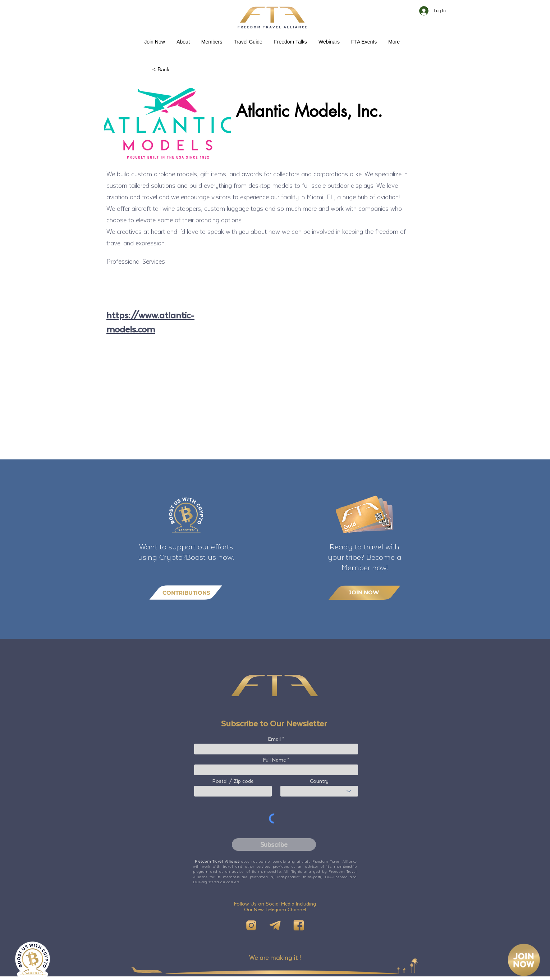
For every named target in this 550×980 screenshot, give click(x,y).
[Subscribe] (274, 845)
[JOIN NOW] (365, 592)
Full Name (274, 760)
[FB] (299, 925)
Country (319, 781)
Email (274, 739)
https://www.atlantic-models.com (150, 322)
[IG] (251, 925)
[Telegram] (275, 925)
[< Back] (176, 69)
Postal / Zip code (233, 781)
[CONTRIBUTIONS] (186, 593)
